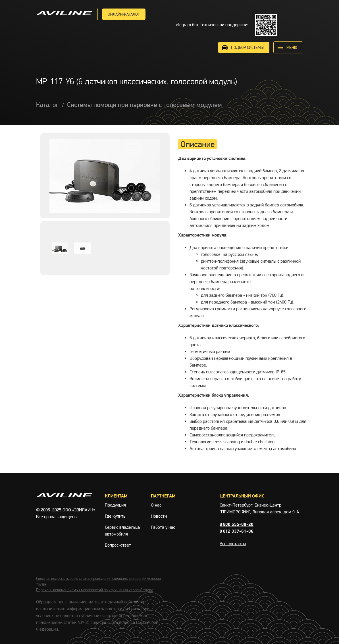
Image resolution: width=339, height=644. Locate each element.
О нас (156, 505)
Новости (159, 516)
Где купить (115, 516)
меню (292, 47)
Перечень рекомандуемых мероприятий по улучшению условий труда (95, 590)
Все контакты (233, 544)
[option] (105, 176)
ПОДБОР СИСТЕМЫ (247, 47)
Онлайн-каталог (124, 14)
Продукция (115, 505)
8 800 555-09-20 (237, 524)
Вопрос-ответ (118, 545)
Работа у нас (163, 527)
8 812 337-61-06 (237, 531)
